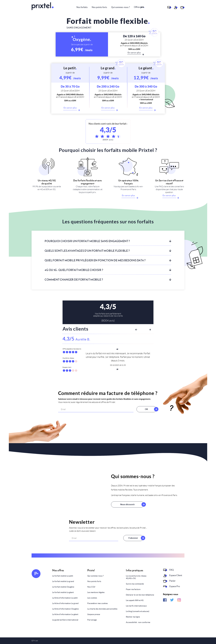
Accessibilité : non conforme (138, 622)
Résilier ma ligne (133, 617)
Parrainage (92, 620)
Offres (139, 7)
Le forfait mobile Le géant (63, 592)
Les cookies (92, 598)
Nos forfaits (82, 7)
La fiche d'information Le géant (65, 614)
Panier (172, 581)
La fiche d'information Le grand (65, 603)
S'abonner (133, 538)
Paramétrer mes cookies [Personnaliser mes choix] (98, 603)
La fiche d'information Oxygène (65, 609)
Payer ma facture (133, 589)
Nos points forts (99, 7)
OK (146, 409)
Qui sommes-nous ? (120, 7)
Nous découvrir (127, 504)
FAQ (172, 570)
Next (150, 330)
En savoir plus (70, 108)
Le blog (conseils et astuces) (138, 611)
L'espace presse (94, 614)
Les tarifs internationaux (136, 606)
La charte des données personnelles (102, 609)
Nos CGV (91, 587)
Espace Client (176, 575)
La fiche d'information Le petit (65, 598)
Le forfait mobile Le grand (63, 581)
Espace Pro (175, 586)
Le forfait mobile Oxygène (63, 587)
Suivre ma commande (135, 584)
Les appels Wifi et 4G (135, 600)
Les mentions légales (96, 592)
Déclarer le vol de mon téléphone (140, 595)
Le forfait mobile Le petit (63, 576)
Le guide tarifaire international (65, 620)
